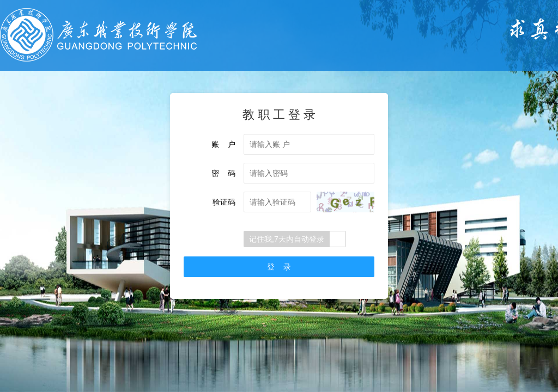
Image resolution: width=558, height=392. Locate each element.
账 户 (223, 144)
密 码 (223, 173)
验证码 (224, 202)
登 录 (279, 267)
